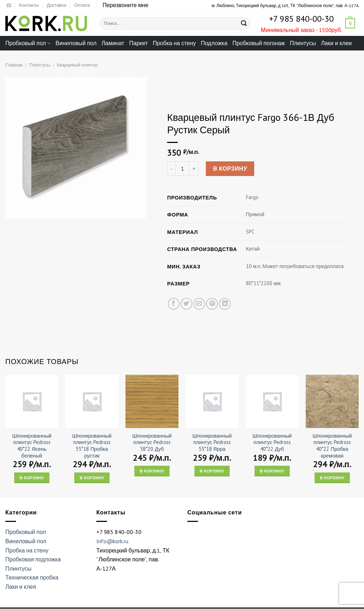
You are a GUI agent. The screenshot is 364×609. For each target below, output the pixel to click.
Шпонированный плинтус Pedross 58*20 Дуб (152, 442)
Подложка (214, 43)
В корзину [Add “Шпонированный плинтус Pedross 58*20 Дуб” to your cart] (152, 471)
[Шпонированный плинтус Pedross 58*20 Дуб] (152, 401)
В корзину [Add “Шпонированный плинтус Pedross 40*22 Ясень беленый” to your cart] (32, 478)
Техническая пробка (32, 577)
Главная (14, 65)
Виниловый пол (76, 43)
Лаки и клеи (336, 43)
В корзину (230, 169)
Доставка (56, 5)
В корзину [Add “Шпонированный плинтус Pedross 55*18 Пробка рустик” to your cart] (92, 478)
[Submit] (244, 23)
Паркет (139, 43)
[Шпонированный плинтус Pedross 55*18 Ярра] (212, 401)
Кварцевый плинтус (77, 65)
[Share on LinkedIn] (225, 304)
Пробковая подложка (33, 559)
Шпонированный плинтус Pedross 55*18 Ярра (212, 442)
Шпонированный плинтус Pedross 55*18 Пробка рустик (92, 446)
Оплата (82, 5)
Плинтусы (303, 43)
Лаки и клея (21, 587)
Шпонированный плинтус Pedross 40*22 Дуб (272, 442)
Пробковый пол (28, 43)
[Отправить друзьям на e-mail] (199, 304)
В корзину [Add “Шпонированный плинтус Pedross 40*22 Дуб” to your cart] (272, 471)
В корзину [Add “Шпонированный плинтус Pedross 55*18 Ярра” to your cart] (212, 471)
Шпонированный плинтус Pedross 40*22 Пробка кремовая (332, 446)
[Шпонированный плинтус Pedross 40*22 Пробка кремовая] (332, 401)
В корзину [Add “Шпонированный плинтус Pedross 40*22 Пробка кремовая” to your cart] (332, 478)
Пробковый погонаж (259, 43)
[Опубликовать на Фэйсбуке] (174, 304)
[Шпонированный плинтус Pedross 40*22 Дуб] (272, 401)
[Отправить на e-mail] (9, 6)
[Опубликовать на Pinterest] (212, 304)
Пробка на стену (174, 43)
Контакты (29, 5)
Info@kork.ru (112, 541)
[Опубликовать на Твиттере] (186, 304)
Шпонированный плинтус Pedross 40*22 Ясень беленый (32, 446)
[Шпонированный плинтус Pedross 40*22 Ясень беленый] (32, 401)
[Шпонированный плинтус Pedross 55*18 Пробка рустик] (92, 401)
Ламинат (113, 43)
